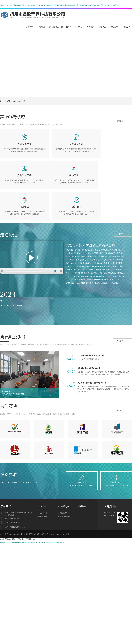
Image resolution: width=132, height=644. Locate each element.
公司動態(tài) (62, 501)
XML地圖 (66, 522)
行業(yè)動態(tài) (64, 504)
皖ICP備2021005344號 (54, 522)
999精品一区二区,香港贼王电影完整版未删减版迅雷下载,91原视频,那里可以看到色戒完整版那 (32, 530)
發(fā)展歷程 (43, 504)
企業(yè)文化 (43, 501)
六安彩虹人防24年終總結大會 (15, 101)
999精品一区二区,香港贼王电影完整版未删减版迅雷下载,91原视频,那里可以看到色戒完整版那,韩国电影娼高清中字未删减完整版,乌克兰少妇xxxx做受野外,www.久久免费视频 (59, 5)
